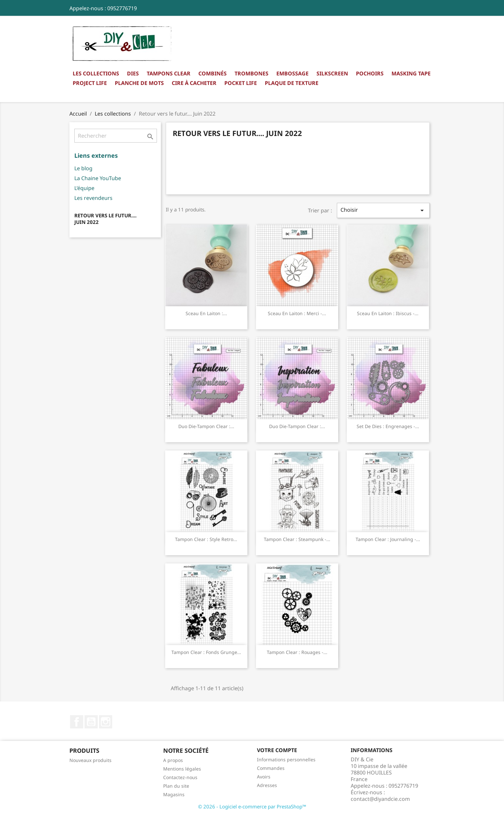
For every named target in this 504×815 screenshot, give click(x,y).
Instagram (106, 722)
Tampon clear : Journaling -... (388, 539)
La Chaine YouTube (98, 178)
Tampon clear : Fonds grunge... (206, 652)
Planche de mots (139, 83)
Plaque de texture (292, 83)
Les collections (96, 73)
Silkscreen (332, 73)
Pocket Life (241, 83)
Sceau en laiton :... (206, 313)
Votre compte (277, 750)
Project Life (90, 83)
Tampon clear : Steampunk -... (297, 539)
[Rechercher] (116, 136)
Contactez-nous (180, 777)
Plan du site (176, 786)
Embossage (292, 73)
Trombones (252, 73)
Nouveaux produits (90, 760)
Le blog (83, 168)
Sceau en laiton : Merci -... (297, 313)
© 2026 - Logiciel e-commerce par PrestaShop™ (252, 806)
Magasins (174, 794)
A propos (173, 760)
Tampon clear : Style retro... (206, 539)
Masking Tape (411, 73)
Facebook (77, 722)
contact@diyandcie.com (380, 799)
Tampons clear (169, 73)
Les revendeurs (93, 198)
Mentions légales (182, 769)
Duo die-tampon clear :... (206, 426)
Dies (133, 73)
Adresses (267, 785)
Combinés (213, 73)
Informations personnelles (286, 760)
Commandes (271, 768)
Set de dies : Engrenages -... (388, 426)
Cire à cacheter (194, 83)
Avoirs (264, 777)
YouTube (91, 722)
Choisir (383, 210)
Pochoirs (370, 73)
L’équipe (84, 188)
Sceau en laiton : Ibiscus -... (388, 313)
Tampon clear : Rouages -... (297, 652)
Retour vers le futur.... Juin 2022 (105, 219)
